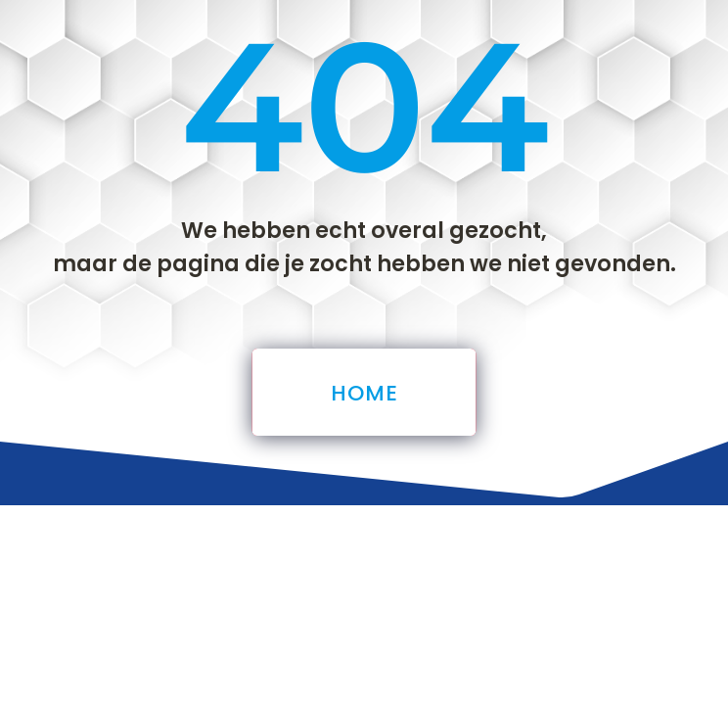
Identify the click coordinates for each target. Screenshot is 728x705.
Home (364, 393)
